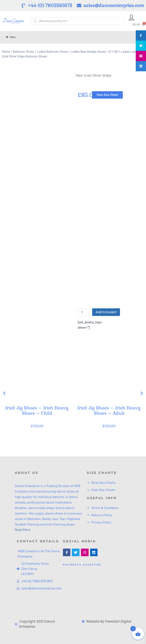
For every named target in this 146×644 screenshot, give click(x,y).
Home (6, 52)
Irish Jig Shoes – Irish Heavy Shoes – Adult (109, 410)
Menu (11, 37)
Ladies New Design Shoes (88, 52)
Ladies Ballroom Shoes (52, 52)
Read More (23, 530)
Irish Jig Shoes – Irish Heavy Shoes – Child (37, 410)
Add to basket (106, 312)
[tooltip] (141, 35)
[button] (4, 393)
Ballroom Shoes (23, 52)
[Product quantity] (84, 312)
